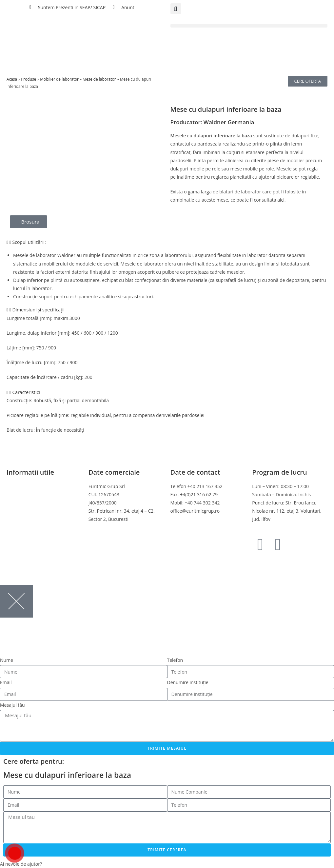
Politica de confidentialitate (36, 494)
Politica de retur (24, 511)
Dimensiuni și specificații (39, 310)
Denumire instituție (188, 682)
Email (6, 682)
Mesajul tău (12, 705)
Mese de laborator (99, 79)
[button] (176, 9)
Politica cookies (23, 503)
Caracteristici (26, 392)
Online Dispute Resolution (34, 519)
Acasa (12, 79)
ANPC (13, 527)
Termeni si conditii (26, 486)
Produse (29, 79)
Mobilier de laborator (59, 79)
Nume (7, 660)
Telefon (175, 660)
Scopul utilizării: (29, 242)
